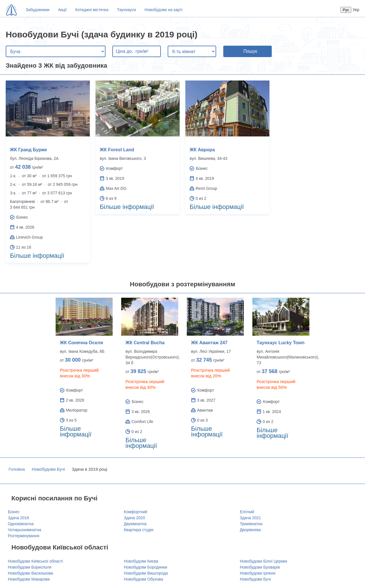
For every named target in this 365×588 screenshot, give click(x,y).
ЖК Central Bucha (145, 343)
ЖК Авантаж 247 (209, 343)
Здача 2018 (19, 518)
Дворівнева (250, 530)
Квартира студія (138, 530)
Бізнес (14, 512)
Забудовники (37, 10)
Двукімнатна (135, 524)
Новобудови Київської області (36, 561)
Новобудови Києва (141, 561)
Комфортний (135, 512)
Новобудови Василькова (31, 573)
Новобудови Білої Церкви (263, 561)
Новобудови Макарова (29, 579)
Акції (62, 10)
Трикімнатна (251, 524)
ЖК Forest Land (117, 150)
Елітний (247, 512)
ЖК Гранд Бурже (29, 150)
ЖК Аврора (202, 150)
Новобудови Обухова (143, 579)
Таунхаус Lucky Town (281, 343)
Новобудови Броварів (260, 567)
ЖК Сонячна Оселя (81, 343)
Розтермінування (24, 536)
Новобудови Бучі (48, 469)
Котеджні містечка (92, 10)
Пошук (250, 51)
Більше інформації (37, 256)
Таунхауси (126, 10)
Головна (17, 469)
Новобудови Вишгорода (146, 573)
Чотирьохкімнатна (25, 530)
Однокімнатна (21, 524)
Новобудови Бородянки (145, 567)
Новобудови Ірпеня (258, 573)
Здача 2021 (250, 518)
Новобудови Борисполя (30, 567)
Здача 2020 (134, 518)
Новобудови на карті (164, 10)
